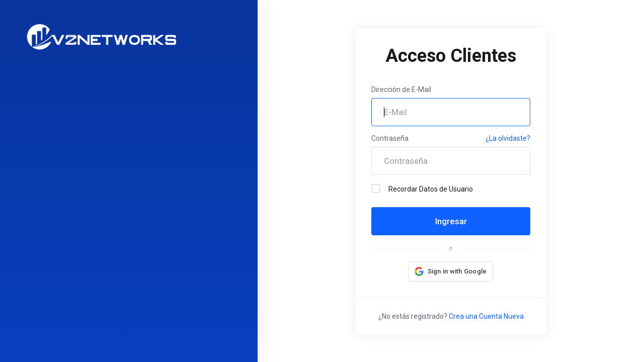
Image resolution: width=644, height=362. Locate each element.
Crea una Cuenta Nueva (486, 316)
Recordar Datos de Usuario (422, 189)
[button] (451, 271)
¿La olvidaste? (508, 138)
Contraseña (390, 138)
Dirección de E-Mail (401, 89)
